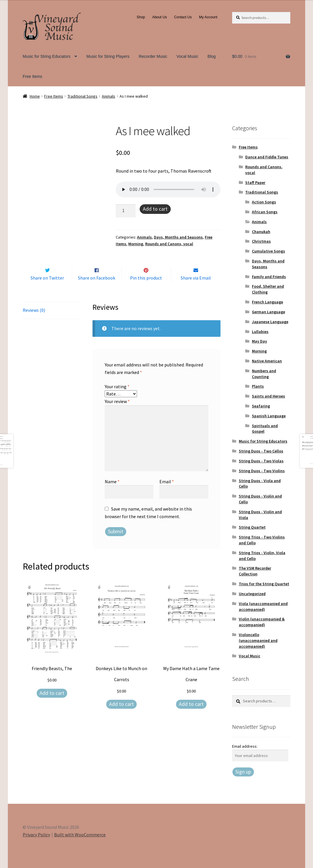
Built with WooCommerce (80, 835)
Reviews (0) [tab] (34, 322)
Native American (267, 361)
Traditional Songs (82, 96)
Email (167, 494)
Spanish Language (269, 416)
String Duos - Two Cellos (261, 451)
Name (112, 494)
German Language (268, 312)
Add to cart (155, 209)
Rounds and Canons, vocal (169, 244)
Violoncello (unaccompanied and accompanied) (258, 640)
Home (35, 96)
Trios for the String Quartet (264, 584)
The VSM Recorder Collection (255, 571)
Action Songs (264, 202)
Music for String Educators (47, 56)
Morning (136, 244)
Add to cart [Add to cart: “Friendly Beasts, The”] (52, 705)
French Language (267, 302)
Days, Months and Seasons (178, 237)
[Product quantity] (126, 211)
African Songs (265, 212)
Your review (117, 414)
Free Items (32, 76)
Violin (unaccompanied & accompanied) (262, 622)
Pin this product (146, 290)
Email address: (245, 746)
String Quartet (252, 527)
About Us (159, 17)
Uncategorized (252, 594)
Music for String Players (108, 56)
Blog (211, 56)
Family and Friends (269, 277)
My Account (208, 17)
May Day (259, 341)
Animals (109, 96)
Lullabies (260, 332)
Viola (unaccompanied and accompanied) (263, 606)
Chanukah (261, 232)
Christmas (261, 241)
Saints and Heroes (268, 396)
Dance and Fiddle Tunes (267, 157)
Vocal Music (187, 56)
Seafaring (261, 406)
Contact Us (183, 17)
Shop (141, 17)
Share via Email (196, 290)
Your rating (117, 399)
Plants (258, 386)
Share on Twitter (47, 290)
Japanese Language (270, 322)
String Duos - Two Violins (262, 471)
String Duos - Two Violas (261, 461)
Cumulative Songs (268, 251)
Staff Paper (255, 182)
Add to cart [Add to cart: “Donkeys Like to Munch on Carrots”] (121, 716)
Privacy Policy (36, 835)
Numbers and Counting (264, 374)
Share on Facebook (97, 290)
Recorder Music (153, 56)
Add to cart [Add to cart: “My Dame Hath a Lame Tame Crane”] (191, 716)
